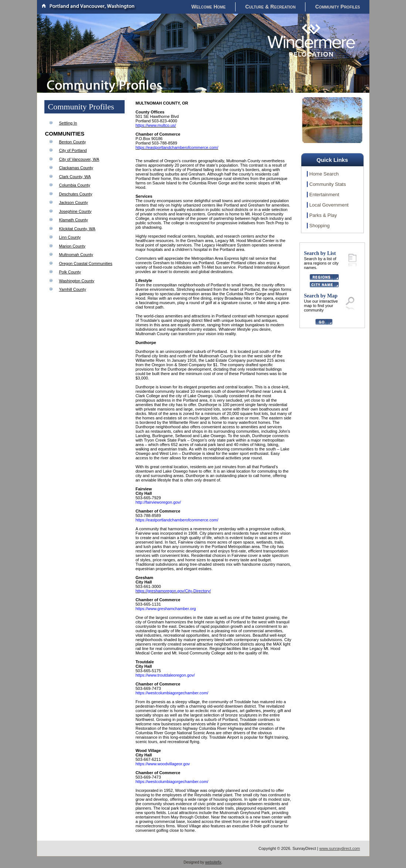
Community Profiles (337, 7)
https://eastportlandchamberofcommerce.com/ (177, 147)
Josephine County (75, 211)
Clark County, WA (75, 177)
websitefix (213, 862)
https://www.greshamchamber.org (166, 609)
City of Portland (73, 150)
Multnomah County (76, 255)
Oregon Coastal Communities (86, 263)
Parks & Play (323, 215)
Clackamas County (76, 168)
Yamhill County (73, 289)
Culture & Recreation (270, 7)
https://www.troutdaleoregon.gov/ (165, 675)
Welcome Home (209, 7)
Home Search (324, 174)
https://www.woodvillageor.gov (163, 764)
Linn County (70, 237)
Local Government (329, 205)
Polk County (70, 272)
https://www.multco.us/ (156, 125)
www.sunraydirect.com (339, 848)
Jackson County (74, 202)
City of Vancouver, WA (79, 159)
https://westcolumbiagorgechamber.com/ (172, 693)
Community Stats (328, 184)
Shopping (320, 226)
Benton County (73, 142)
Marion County (72, 246)
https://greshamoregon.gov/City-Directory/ (173, 591)
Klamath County (74, 220)
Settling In (68, 123)
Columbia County (75, 185)
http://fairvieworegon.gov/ (158, 502)
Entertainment (324, 195)
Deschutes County (76, 194)
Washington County (77, 281)
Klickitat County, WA (77, 229)
